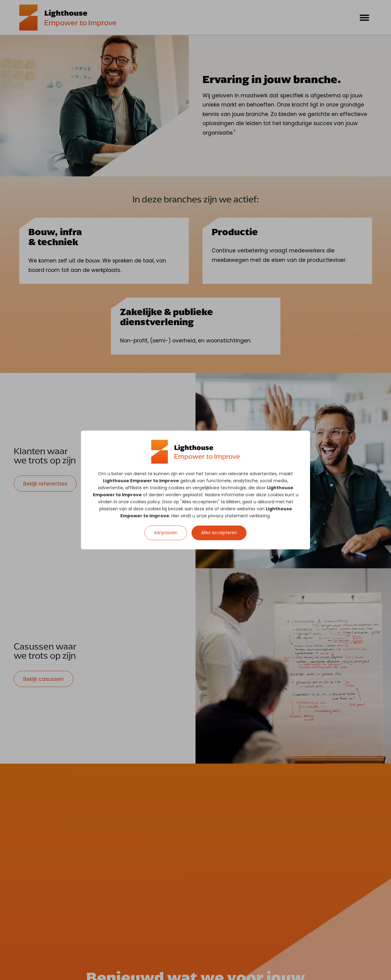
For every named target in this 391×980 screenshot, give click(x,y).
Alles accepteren (219, 533)
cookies (176, 488)
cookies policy (145, 502)
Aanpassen (166, 533)
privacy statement (228, 516)
